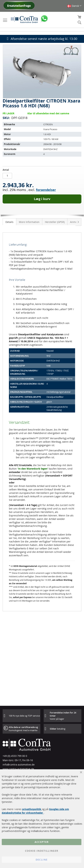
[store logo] (24, 19)
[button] (74, 6)
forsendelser (46, 190)
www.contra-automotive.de (18, 769)
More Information (29, 222)
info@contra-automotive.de (19, 765)
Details (9, 222)
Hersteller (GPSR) (55, 222)
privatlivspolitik (32, 809)
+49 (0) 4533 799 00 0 (15, 756)
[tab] (9, 222)
